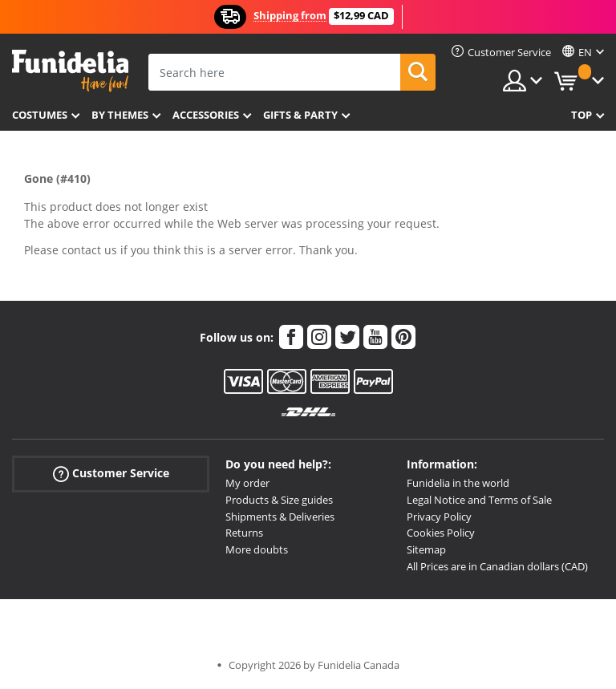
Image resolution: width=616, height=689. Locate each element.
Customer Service (111, 474)
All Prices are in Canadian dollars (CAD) (497, 566)
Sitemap (426, 549)
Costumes (40, 115)
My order (247, 483)
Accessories (206, 115)
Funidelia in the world (458, 483)
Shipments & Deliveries (280, 517)
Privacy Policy (439, 517)
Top (582, 115)
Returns (244, 533)
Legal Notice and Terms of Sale (479, 500)
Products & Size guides (279, 500)
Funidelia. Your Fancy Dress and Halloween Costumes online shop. (70, 71)
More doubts (257, 549)
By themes (120, 115)
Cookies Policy (441, 533)
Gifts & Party (300, 115)
